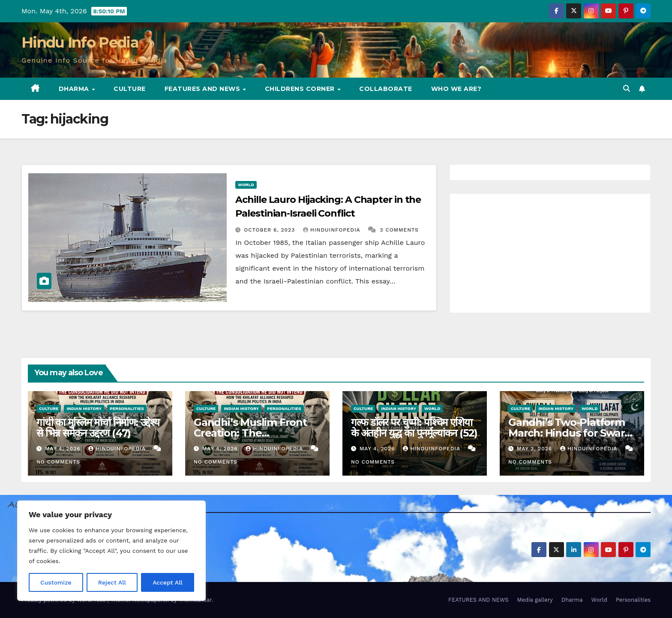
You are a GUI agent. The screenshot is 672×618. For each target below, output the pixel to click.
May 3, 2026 (535, 449)
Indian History (84, 408)
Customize (56, 582)
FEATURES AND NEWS (203, 89)
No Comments (58, 462)
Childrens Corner (301, 89)
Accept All (168, 582)
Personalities (127, 408)
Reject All (112, 582)
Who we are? (456, 89)
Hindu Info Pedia (80, 42)
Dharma (75, 89)
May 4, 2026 (64, 449)
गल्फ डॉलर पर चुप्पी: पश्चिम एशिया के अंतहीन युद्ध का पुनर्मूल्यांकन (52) (414, 428)
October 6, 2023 (270, 230)
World (246, 185)
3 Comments (399, 230)
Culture (130, 89)
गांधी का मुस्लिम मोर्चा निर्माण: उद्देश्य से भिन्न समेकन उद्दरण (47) (98, 428)
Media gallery (535, 600)
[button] (627, 89)
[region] (111, 551)
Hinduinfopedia (333, 230)
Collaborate (386, 89)
